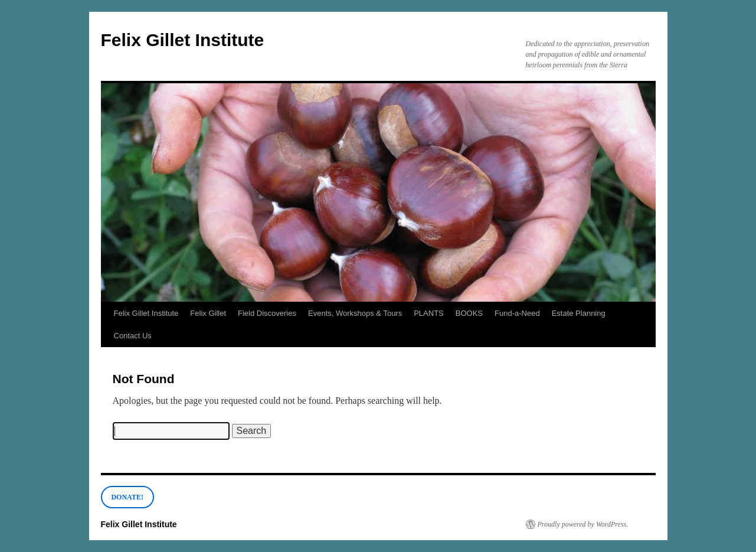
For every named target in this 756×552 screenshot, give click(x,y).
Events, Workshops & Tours (355, 313)
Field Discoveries (267, 313)
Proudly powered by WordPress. (583, 524)
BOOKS (469, 313)
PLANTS (429, 313)
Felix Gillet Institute (183, 40)
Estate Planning (579, 313)
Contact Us (133, 336)
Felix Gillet (208, 313)
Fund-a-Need (517, 313)
